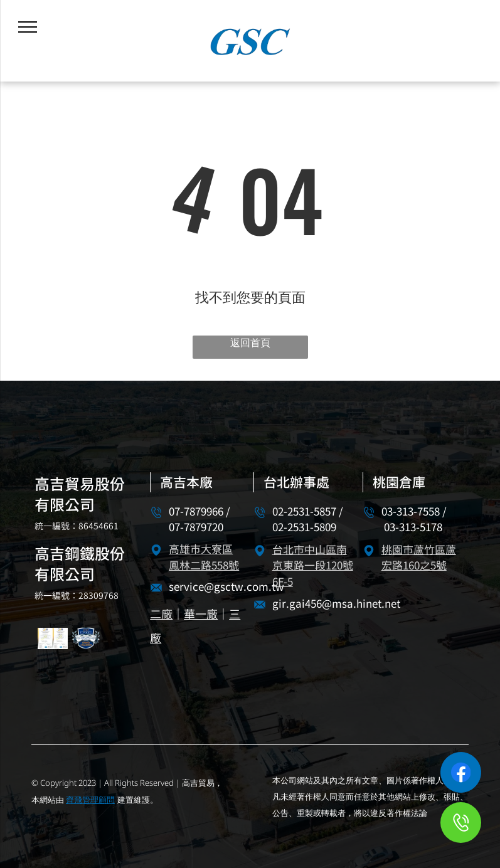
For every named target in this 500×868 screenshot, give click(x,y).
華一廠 (201, 615)
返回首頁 (250, 342)
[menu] (28, 27)
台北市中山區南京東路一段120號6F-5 (313, 567)
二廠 (161, 615)
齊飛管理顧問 (90, 800)
